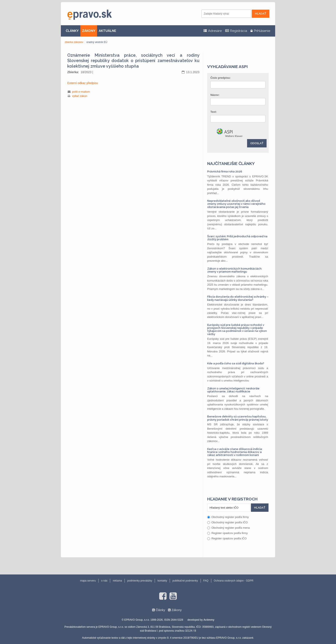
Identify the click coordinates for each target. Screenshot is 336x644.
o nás (104, 581)
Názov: (215, 95)
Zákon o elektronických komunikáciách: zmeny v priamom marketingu (235, 270)
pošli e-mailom (81, 92)
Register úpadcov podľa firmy (227, 533)
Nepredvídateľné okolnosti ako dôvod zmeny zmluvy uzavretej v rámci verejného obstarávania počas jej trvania (236, 204)
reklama (117, 581)
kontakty (162, 581)
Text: (214, 112)
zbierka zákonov (74, 42)
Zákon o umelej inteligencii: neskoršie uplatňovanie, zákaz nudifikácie (233, 390)
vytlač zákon (80, 96)
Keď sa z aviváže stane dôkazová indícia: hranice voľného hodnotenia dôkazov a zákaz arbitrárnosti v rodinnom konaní (235, 452)
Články (160, 610)
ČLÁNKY (72, 31)
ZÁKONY (89, 31)
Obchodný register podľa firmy (228, 517)
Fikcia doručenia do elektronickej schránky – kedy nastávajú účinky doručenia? (238, 298)
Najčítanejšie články (231, 163)
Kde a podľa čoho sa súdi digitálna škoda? (236, 363)
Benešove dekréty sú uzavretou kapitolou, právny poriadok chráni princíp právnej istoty (238, 418)
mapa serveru (88, 581)
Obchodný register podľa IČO (227, 522)
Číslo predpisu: (221, 78)
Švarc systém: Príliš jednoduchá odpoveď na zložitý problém (237, 238)
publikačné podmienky (185, 581)
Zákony (176, 610)
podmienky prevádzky (140, 581)
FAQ (206, 581)
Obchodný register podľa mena (229, 528)
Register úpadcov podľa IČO (227, 538)
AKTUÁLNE (107, 31)
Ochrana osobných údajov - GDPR (234, 581)
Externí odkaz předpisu (83, 83)
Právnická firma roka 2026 (225, 171)
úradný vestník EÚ (97, 42)
